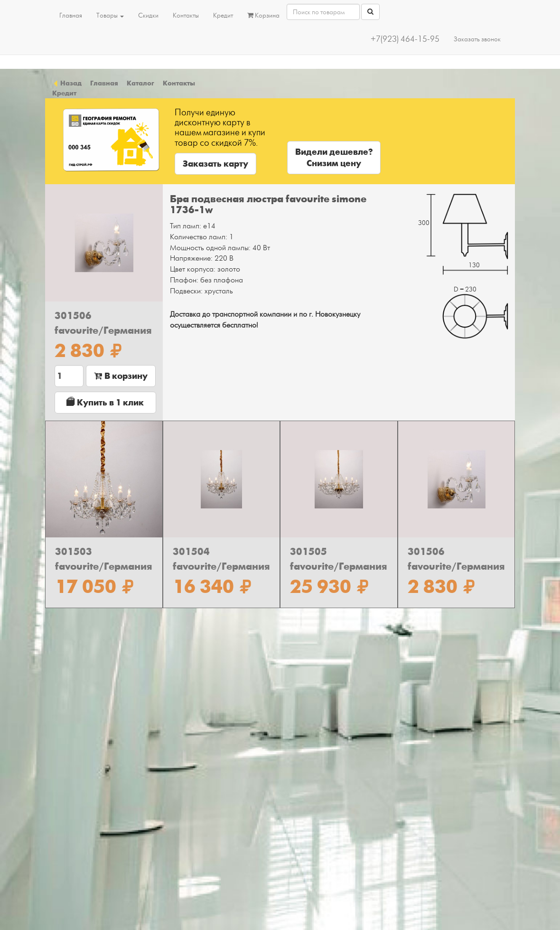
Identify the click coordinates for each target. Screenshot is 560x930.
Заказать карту (215, 164)
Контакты (186, 15)
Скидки (148, 15)
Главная (71, 15)
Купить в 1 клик (105, 402)
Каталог (140, 83)
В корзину (121, 376)
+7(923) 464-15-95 (405, 39)
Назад (67, 83)
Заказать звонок (477, 39)
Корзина (263, 15)
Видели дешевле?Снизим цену (334, 158)
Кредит (223, 15)
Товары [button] (110, 15)
